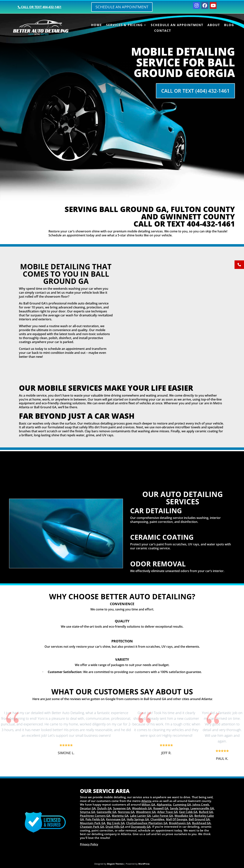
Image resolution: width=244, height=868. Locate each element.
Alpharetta (164, 804)
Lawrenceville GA (202, 808)
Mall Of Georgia (177, 819)
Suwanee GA (122, 808)
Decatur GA (88, 808)
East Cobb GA (188, 812)
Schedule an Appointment (122, 7)
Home (97, 25)
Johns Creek (201, 804)
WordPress (144, 864)
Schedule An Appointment (177, 25)
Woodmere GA (146, 812)
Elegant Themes (115, 864)
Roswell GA (161, 808)
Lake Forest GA (163, 816)
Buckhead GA (201, 823)
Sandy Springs (179, 808)
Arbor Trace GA (167, 812)
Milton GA (148, 804)
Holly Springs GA (138, 819)
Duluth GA (104, 808)
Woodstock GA (142, 808)
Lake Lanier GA (140, 816)
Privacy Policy (89, 844)
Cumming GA (182, 804)
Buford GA (206, 812)
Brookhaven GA (180, 823)
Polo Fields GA (95, 819)
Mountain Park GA (93, 823)
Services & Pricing (124, 25)
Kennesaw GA (116, 819)
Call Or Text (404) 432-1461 (195, 91)
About (214, 25)
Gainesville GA (106, 812)
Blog (229, 25)
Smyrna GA (88, 812)
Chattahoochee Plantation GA (147, 823)
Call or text (41, 7)
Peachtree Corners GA (95, 816)
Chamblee (157, 819)
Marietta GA (120, 816)
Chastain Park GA (92, 827)
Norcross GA (126, 812)
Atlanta (146, 801)
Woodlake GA (184, 816)
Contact (163, 31)
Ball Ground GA (199, 819)
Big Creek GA (116, 823)
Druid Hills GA (115, 827)
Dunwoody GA (141, 827)
